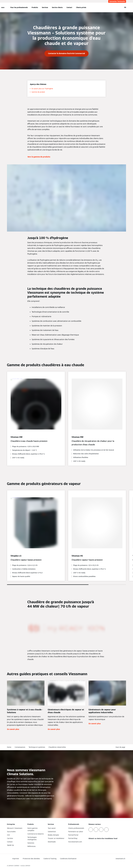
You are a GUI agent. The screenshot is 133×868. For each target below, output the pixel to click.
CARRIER (28, 866)
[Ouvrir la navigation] (3, 7)
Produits (35, 7)
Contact (69, 7)
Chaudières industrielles (57, 747)
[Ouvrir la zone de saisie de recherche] (120, 7)
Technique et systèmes (37, 747)
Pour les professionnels (19, 7)
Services (45, 7)
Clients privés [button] (81, 7)
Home (9, 747)
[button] (121, 747)
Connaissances (20, 747)
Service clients (57, 7)
